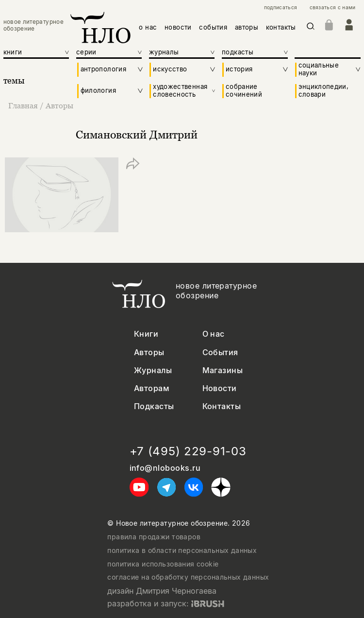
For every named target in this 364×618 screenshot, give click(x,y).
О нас (214, 334)
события (213, 27)
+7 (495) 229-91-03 (188, 451)
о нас (148, 27)
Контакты (222, 406)
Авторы (59, 105)
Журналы (153, 370)
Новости (220, 388)
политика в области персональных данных (182, 550)
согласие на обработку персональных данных (188, 577)
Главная (24, 105)
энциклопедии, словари (324, 91)
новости (178, 27)
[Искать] (311, 27)
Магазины (223, 370)
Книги (146, 334)
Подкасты (154, 406)
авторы (247, 27)
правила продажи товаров (154, 537)
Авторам (152, 388)
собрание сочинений (244, 91)
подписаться (281, 7)
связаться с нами (333, 7)
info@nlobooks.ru (165, 468)
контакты (281, 27)
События (220, 352)
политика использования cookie (163, 564)
